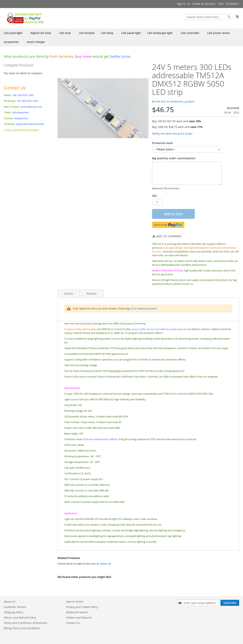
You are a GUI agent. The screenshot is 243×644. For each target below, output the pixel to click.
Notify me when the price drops (172, 134)
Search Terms (75, 602)
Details (69, 294)
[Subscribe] (230, 603)
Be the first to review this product (173, 101)
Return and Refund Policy (20, 618)
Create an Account (204, 4)
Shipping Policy (13, 612)
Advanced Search (77, 612)
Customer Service (15, 607)
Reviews (92, 294)
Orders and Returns (79, 618)
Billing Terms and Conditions (22, 628)
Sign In (181, 4)
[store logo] (24, 18)
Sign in (129, 308)
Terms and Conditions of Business (25, 623)
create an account (147, 308)
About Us (10, 602)
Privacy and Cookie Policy (82, 607)
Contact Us (73, 623)
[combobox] (209, 17)
